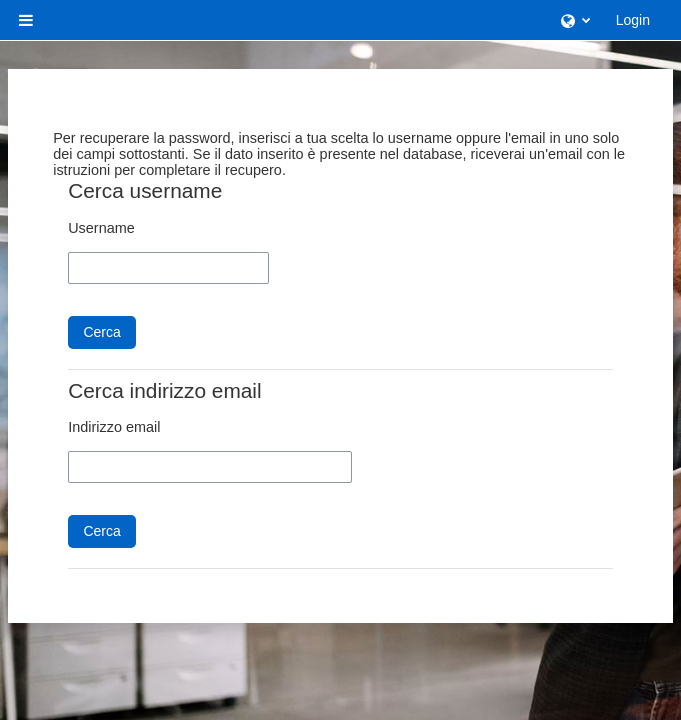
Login (633, 20)
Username (101, 228)
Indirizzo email (114, 427)
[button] (575, 20)
